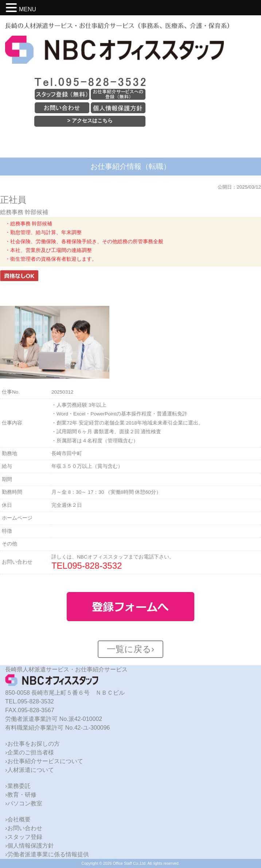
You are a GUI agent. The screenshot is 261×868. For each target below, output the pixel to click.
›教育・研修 (21, 795)
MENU (28, 9)
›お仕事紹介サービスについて (44, 761)
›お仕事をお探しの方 (32, 744)
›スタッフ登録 (24, 837)
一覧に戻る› (130, 649)
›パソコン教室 (24, 803)
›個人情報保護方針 (29, 846)
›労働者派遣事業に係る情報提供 (47, 854)
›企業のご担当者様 (29, 752)
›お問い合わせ (24, 828)
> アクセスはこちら (90, 121)
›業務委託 (18, 786)
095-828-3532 (95, 566)
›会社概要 (18, 819)
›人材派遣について (29, 770)
